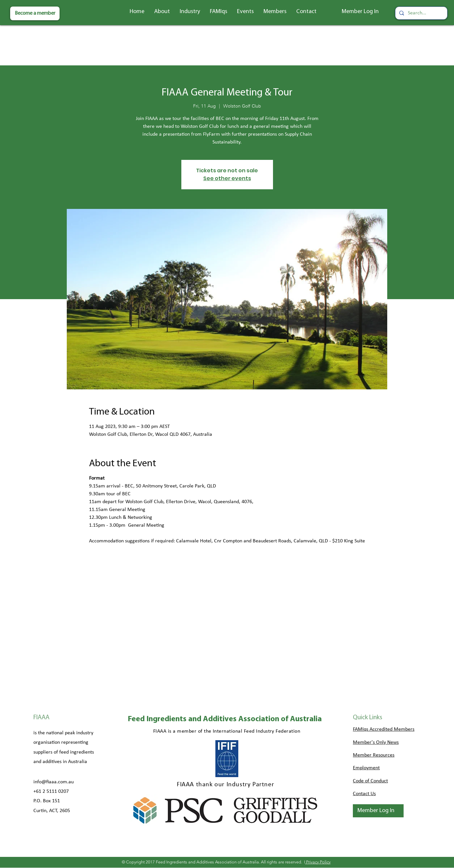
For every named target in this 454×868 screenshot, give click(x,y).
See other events (227, 178)
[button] (162, 12)
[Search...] (421, 13)
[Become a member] (35, 13)
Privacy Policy (318, 862)
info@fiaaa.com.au (54, 782)
